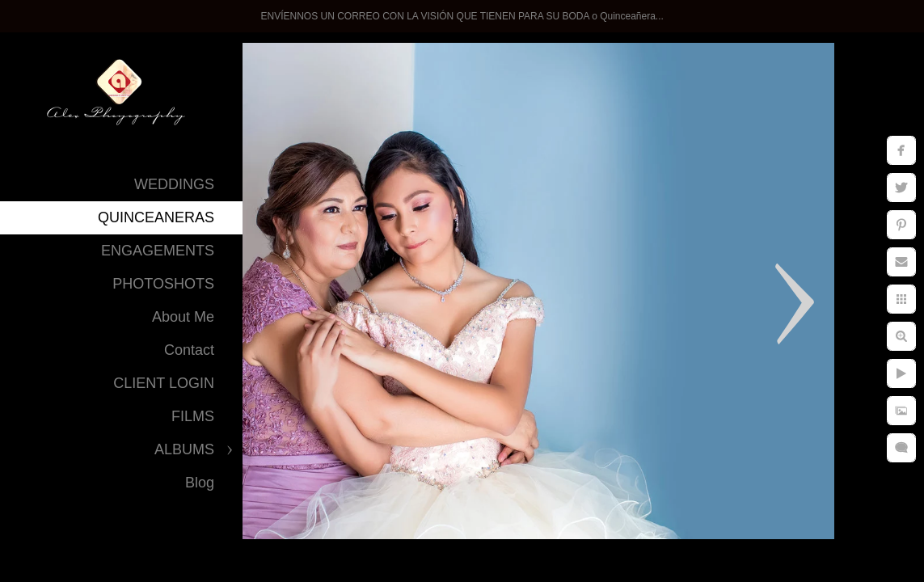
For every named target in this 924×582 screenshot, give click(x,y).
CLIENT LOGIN (164, 383)
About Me (183, 317)
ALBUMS (184, 449)
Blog (200, 483)
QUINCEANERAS (156, 217)
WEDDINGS (174, 184)
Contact (189, 350)
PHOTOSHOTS (163, 284)
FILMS (193, 416)
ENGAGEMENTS (158, 251)
